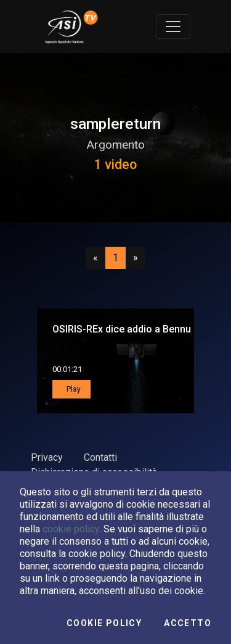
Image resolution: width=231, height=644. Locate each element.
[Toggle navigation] (173, 27)
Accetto (188, 623)
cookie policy (71, 529)
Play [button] (73, 389)
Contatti (100, 457)
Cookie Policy (104, 623)
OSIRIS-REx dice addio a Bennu (122, 329)
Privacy (47, 457)
